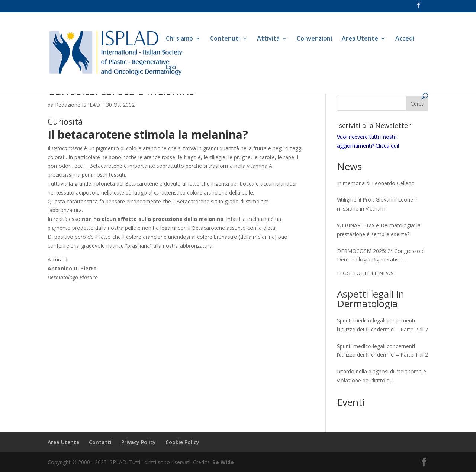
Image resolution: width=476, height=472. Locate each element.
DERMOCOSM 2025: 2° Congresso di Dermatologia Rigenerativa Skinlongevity (381, 256)
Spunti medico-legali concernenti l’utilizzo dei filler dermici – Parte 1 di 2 (382, 351)
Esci (171, 68)
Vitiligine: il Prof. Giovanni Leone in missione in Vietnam (378, 204)
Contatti (100, 442)
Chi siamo (179, 39)
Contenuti (225, 39)
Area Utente (360, 39)
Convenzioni (314, 39)
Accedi (405, 39)
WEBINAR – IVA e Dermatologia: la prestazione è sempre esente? (379, 230)
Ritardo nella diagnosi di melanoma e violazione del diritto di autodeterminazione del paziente (382, 376)
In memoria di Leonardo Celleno (376, 183)
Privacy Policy (139, 442)
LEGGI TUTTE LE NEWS (365, 273)
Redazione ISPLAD (78, 105)
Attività (268, 39)
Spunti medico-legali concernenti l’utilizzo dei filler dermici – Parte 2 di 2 (382, 325)
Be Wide (223, 462)
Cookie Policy (182, 442)
